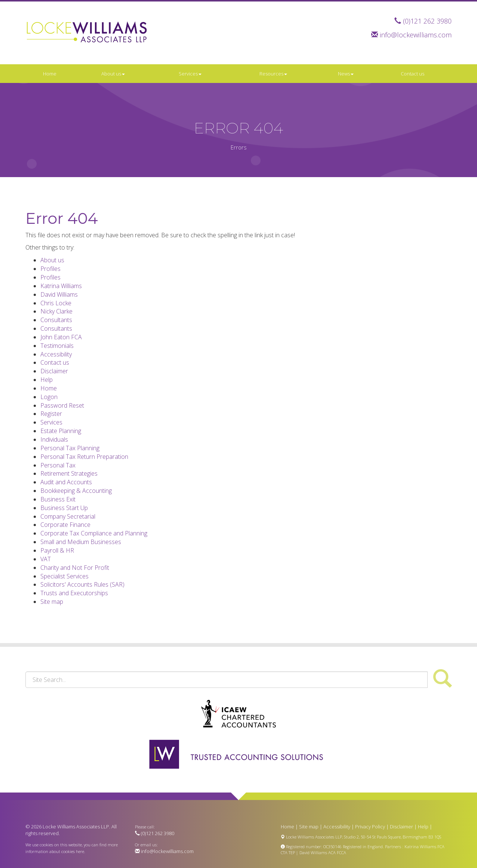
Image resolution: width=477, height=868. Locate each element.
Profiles (50, 269)
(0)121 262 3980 (427, 21)
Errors (239, 147)
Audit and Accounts (66, 482)
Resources (273, 74)
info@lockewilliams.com (416, 35)
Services (190, 74)
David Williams (59, 294)
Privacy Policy (370, 827)
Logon (49, 397)
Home (50, 74)
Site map (52, 602)
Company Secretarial (68, 516)
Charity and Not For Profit (75, 568)
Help (47, 380)
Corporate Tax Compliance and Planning (94, 533)
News (346, 74)
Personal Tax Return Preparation (84, 457)
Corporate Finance (65, 525)
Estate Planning (61, 431)
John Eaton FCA (61, 337)
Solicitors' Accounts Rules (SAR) (82, 584)
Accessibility (56, 354)
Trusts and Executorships (74, 593)
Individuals (54, 439)
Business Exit (58, 499)
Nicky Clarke (56, 311)
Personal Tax (58, 465)
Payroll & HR (57, 550)
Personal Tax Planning (70, 448)
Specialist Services (64, 576)
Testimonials (57, 346)
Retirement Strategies (69, 473)
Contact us (413, 74)
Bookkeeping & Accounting (76, 491)
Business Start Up (64, 508)
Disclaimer (54, 371)
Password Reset (62, 405)
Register (51, 414)
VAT (46, 559)
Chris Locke (56, 303)
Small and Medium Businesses (81, 542)
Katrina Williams (61, 286)
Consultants (56, 320)
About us (113, 74)
